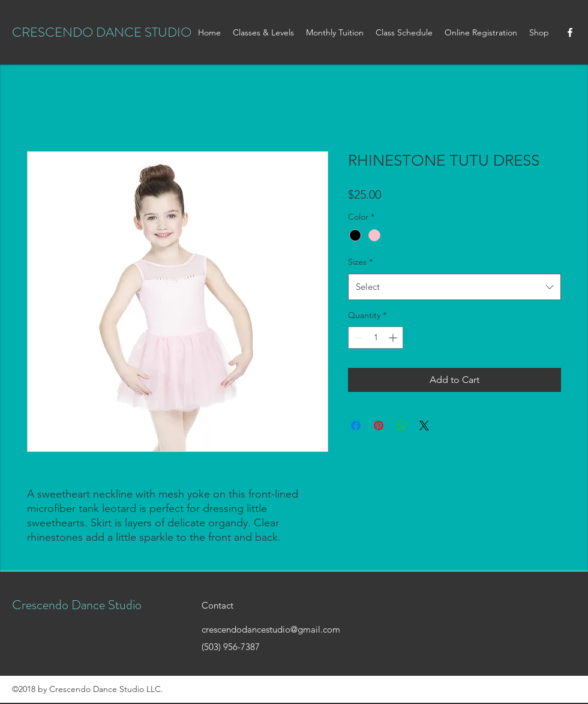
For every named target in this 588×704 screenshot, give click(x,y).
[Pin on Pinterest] (379, 426)
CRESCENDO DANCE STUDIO (102, 32)
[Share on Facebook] (356, 426)
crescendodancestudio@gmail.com (271, 629)
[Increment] (394, 338)
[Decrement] (357, 338)
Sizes (360, 262)
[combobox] (454, 287)
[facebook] (570, 32)
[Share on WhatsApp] (401, 426)
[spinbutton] (376, 338)
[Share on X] (424, 426)
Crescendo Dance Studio (77, 605)
